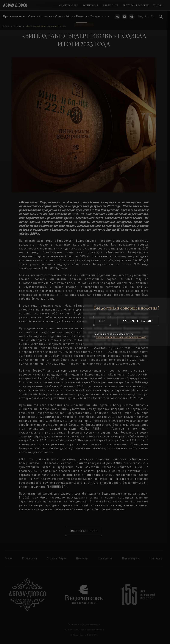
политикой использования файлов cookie (121, 337)
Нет (102, 321)
